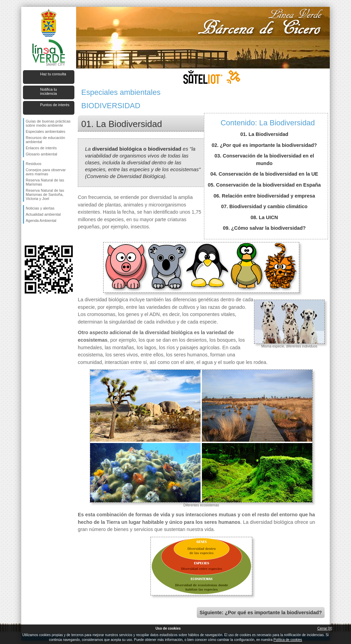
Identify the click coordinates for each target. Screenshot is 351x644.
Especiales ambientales (46, 131)
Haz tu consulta (53, 74)
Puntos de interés (55, 105)
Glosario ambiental (41, 154)
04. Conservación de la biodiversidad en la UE (264, 174)
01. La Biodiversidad (264, 134)
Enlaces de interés (41, 148)
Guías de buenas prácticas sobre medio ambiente (48, 123)
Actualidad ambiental (43, 214)
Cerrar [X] (325, 628)
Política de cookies (288, 640)
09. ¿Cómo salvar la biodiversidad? (264, 228)
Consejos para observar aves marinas (46, 172)
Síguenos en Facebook (27, 235)
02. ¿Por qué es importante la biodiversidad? (264, 145)
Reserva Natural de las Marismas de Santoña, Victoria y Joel (45, 194)
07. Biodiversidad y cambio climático (264, 206)
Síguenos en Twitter (38, 235)
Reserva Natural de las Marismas (45, 182)
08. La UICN (264, 217)
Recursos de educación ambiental (45, 140)
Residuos (34, 164)
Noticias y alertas (40, 208)
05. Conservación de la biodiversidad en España (264, 185)
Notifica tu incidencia (49, 91)
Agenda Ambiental (41, 220)
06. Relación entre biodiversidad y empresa (264, 196)
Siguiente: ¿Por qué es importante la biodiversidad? (261, 613)
